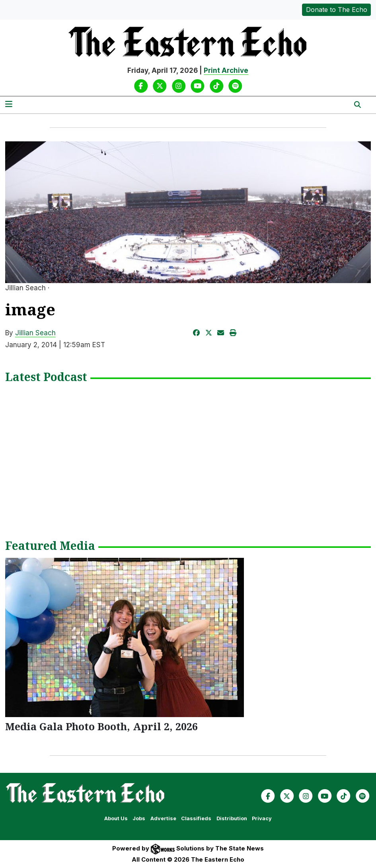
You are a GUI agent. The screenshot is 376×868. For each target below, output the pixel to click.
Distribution (232, 818)
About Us (116, 818)
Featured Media (50, 546)
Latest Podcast (46, 377)
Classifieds (196, 818)
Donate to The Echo (337, 10)
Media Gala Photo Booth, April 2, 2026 (101, 726)
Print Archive (226, 70)
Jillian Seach (35, 333)
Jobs (139, 818)
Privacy (262, 818)
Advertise (163, 818)
